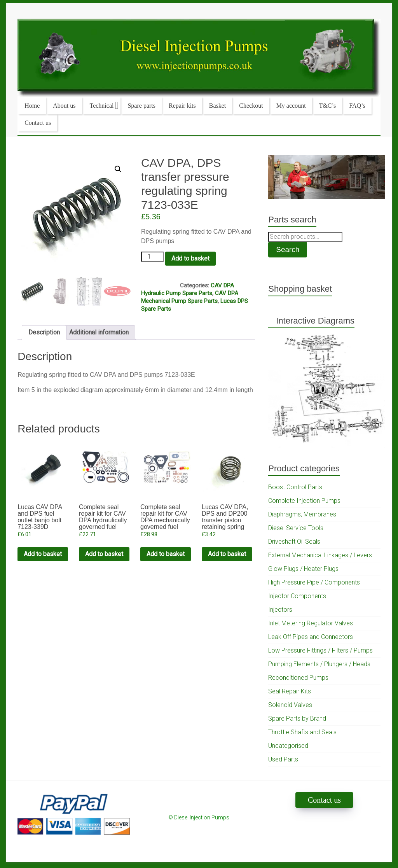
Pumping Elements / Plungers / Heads (319, 664)
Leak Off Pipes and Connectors (311, 637)
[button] (118, 169)
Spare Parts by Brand (297, 718)
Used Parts (283, 759)
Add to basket (190, 258)
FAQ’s (357, 106)
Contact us (38, 123)
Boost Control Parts (295, 487)
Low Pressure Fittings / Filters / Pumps (320, 650)
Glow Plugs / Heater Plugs (303, 569)
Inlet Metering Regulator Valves (311, 623)
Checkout (251, 106)
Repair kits (182, 106)
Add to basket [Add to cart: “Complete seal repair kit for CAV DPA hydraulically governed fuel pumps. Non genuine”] (104, 554)
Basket (218, 106)
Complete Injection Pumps (304, 501)
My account (291, 106)
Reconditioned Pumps (298, 678)
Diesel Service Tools (296, 528)
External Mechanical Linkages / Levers (320, 555)
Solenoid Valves (290, 705)
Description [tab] (44, 332)
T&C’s (328, 106)
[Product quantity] (152, 257)
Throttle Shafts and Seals (302, 732)
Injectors (280, 610)
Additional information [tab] (99, 332)
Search (288, 249)
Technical (102, 106)
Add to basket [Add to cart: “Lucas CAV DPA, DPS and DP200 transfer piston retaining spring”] (227, 554)
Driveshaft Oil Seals (294, 542)
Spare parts (141, 106)
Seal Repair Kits (290, 691)
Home (32, 106)
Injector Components (297, 596)
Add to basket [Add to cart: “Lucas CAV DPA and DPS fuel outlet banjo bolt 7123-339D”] (43, 554)
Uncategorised (288, 746)
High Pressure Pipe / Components (314, 582)
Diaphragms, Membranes (302, 514)
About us (64, 106)
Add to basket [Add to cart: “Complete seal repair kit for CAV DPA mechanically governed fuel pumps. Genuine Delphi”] (166, 554)
